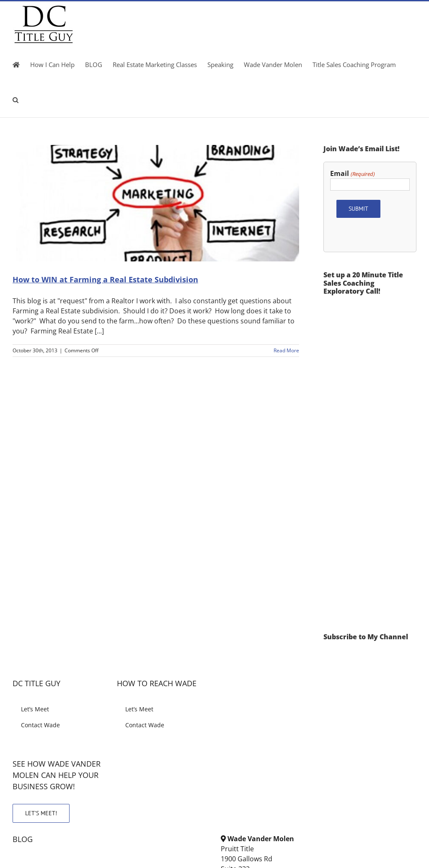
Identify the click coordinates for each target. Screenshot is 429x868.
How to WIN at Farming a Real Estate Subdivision (105, 279)
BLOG (23, 839)
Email (352, 174)
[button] (16, 100)
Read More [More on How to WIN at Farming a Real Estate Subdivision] (286, 350)
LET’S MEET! (41, 813)
